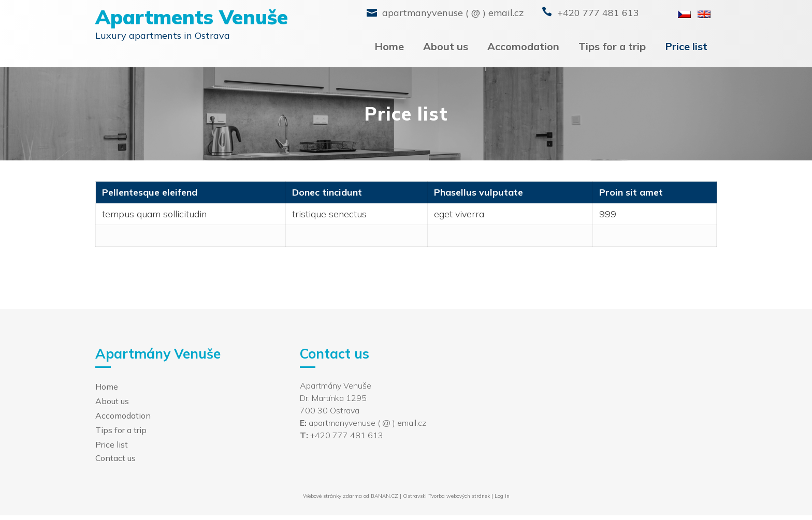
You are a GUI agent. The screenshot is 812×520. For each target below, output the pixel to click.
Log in (502, 496)
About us (446, 46)
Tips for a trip (612, 46)
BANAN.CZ (385, 496)
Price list (686, 46)
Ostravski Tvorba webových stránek (446, 496)
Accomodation (523, 46)
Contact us (115, 458)
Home (389, 46)
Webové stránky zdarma (332, 496)
